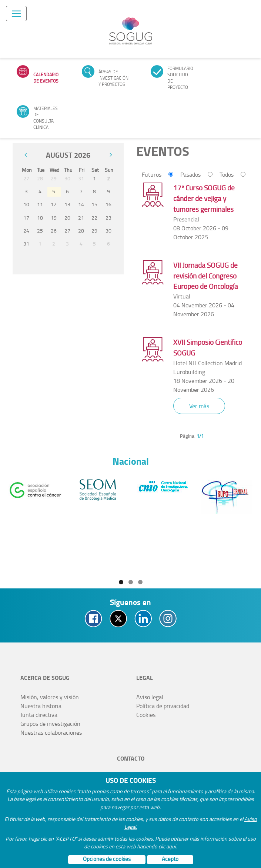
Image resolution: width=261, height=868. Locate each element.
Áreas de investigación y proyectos (113, 78)
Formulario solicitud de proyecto (180, 78)
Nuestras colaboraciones (51, 732)
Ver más (199, 406)
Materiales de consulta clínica (46, 118)
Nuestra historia (41, 706)
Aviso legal (150, 697)
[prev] (26, 155)
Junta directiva (39, 715)
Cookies (146, 715)
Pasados (190, 174)
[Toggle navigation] (16, 14)
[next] (111, 155)
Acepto (170, 859)
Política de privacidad (163, 706)
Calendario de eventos (46, 78)
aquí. (172, 846)
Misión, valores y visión (50, 697)
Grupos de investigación (50, 724)
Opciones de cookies (107, 859)
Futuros (152, 174)
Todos (227, 174)
